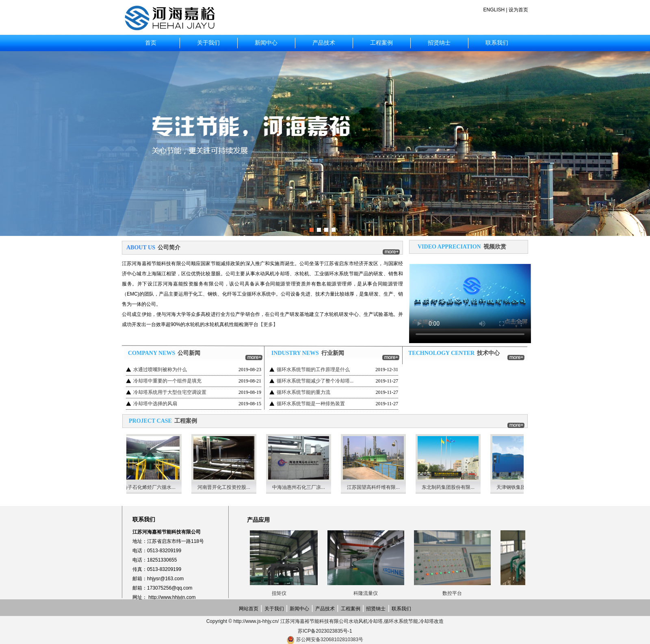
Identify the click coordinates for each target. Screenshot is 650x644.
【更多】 (268, 324)
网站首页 (249, 609)
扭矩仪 (281, 593)
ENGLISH (494, 10)
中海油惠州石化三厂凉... (301, 487)
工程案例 (381, 43)
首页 (151, 43)
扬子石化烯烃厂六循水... (152, 487)
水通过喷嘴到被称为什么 (160, 370)
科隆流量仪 (368, 593)
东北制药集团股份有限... (451, 487)
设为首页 (518, 10)
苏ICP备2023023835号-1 (325, 631)
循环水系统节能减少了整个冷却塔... (315, 381)
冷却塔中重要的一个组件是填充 (167, 381)
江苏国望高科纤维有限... (376, 487)
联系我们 (497, 43)
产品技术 (324, 43)
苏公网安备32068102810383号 (330, 640)
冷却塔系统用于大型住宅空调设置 (170, 392)
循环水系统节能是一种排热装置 (311, 404)
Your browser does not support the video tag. (470, 296)
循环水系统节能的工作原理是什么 (313, 370)
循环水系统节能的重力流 (303, 392)
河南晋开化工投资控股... (226, 487)
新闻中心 (266, 43)
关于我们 (208, 43)
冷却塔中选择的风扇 (155, 404)
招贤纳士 (439, 43)
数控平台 (454, 593)
